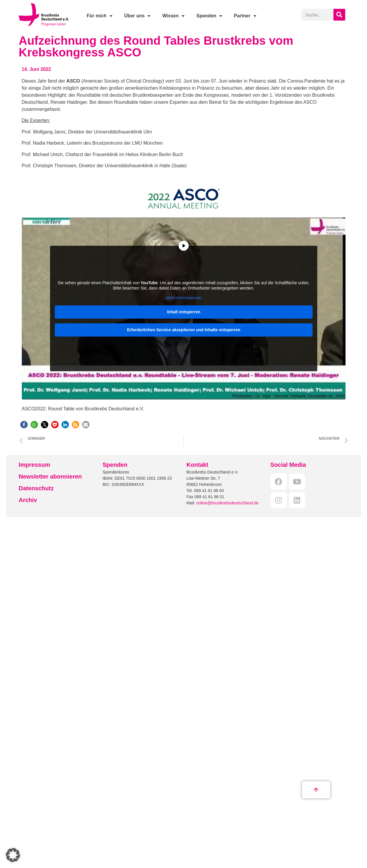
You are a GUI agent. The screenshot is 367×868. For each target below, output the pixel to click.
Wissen (173, 16)
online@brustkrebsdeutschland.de (227, 503)
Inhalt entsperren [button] (184, 312)
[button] (24, 425)
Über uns (137, 16)
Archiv (28, 500)
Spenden (209, 16)
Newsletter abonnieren (50, 476)
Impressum (35, 465)
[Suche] (339, 15)
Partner (245, 16)
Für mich (99, 16)
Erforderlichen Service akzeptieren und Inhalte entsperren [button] (183, 330)
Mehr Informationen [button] (183, 298)
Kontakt (197, 465)
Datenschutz (36, 488)
